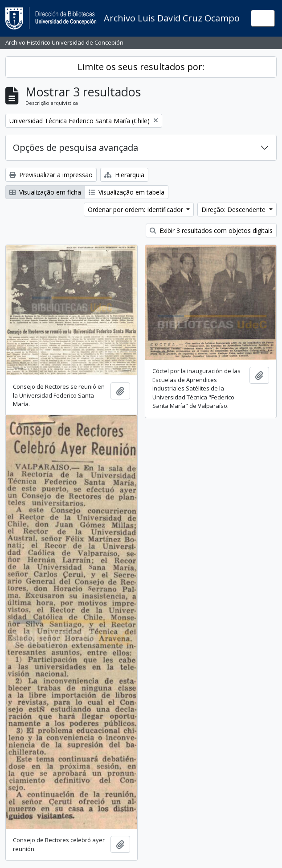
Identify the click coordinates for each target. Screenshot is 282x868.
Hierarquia (124, 175)
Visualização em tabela (127, 192)
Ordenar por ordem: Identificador (136, 210)
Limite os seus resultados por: (141, 67)
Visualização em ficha (45, 192)
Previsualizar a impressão (51, 175)
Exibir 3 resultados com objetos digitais (211, 230)
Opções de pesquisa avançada (76, 147)
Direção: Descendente (234, 210)
